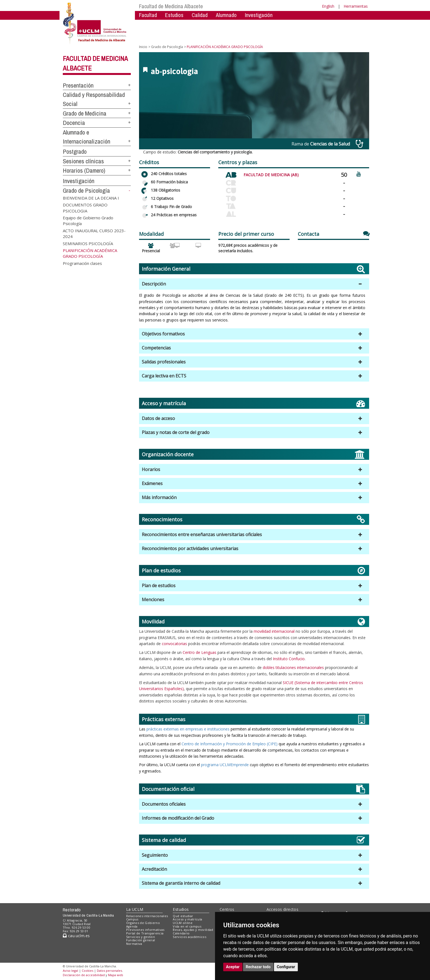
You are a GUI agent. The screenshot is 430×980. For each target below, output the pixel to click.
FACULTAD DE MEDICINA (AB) (271, 175)
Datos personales (109, 971)
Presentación (78, 85)
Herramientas (356, 6)
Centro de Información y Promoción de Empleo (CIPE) (230, 744)
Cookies (87, 971)
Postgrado (75, 152)
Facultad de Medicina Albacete (171, 6)
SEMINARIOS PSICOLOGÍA (88, 243)
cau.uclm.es (76, 936)
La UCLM (135, 909)
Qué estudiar (183, 916)
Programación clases (82, 263)
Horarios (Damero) (84, 170)
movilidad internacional (274, 631)
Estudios (174, 15)
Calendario (181, 933)
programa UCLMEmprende (225, 765)
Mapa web (116, 975)
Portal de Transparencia (145, 933)
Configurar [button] (286, 967)
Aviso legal (70, 971)
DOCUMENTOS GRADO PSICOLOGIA (85, 208)
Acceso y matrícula (187, 919)
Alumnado (226, 15)
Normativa (134, 944)
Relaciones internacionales (147, 916)
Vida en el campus (187, 926)
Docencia (74, 123)
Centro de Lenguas (200, 652)
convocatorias (174, 644)
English (328, 6)
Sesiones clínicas (83, 161)
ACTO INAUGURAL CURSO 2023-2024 (94, 233)
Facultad (148, 15)
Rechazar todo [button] (258, 967)
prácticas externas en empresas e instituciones (187, 729)
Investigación (259, 15)
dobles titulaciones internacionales (293, 667)
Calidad (200, 15)
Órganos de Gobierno (143, 923)
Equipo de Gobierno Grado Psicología (88, 221)
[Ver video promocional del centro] (359, 174)
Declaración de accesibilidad (84, 975)
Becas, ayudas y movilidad (193, 930)
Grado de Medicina (85, 113)
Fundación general (141, 940)
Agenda (132, 926)
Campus (132, 919)
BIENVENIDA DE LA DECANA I (91, 198)
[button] (254, 284)
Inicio (143, 47)
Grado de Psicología (86, 191)
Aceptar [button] (233, 967)
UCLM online (183, 923)
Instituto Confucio (289, 659)
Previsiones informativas (145, 930)
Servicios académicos (189, 937)
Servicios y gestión (141, 937)
